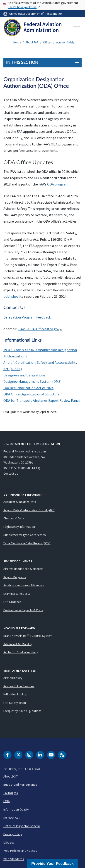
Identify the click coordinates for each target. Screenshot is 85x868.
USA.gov (9, 842)
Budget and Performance (20, 785)
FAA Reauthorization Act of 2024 (28, 388)
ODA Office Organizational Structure (32, 394)
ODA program (58, 184)
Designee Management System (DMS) (32, 381)
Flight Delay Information (19, 527)
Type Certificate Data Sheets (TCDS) (27, 543)
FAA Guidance (12, 602)
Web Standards (14, 859)
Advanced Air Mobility (18, 644)
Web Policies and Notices (20, 851)
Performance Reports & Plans (23, 610)
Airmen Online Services (19, 686)
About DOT (11, 776)
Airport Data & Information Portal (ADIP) (29, 510)
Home (17, 42)
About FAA (32, 42)
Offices (47, 42)
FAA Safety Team (15, 703)
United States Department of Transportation (36, 14)
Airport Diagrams (15, 577)
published (11, 296)
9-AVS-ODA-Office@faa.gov (40, 329)
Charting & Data (14, 518)
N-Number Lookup (15, 694)
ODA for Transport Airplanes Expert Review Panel (42, 400)
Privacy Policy (13, 834)
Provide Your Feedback (52, 864)
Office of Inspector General (22, 826)
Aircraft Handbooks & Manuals (23, 569)
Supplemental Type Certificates (25, 535)
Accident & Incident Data (20, 502)
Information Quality (16, 809)
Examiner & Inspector (18, 594)
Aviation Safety (65, 42)
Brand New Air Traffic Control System (28, 636)
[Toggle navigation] (77, 28)
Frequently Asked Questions (22, 711)
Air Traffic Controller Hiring (21, 652)
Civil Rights (11, 793)
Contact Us (11, 473)
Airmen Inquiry (13, 678)
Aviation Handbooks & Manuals (24, 585)
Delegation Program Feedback (27, 317)
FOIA (7, 801)
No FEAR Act (11, 818)
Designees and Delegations (24, 375)
